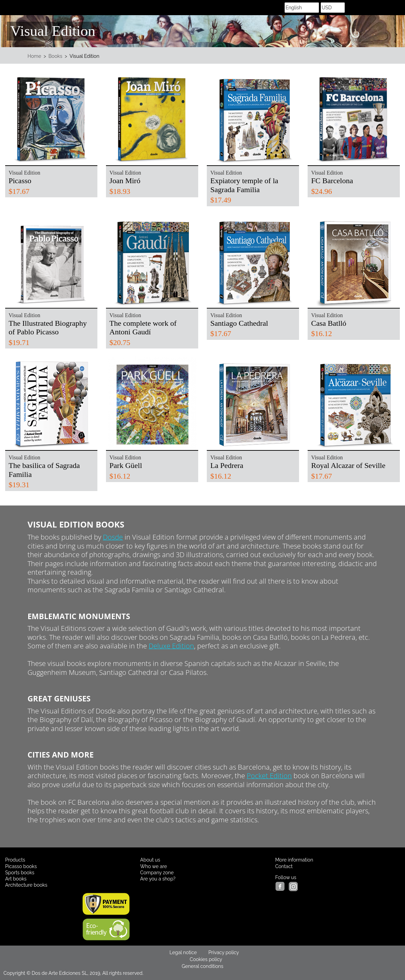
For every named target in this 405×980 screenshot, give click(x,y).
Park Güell (126, 465)
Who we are (153, 866)
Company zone (157, 873)
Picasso (20, 181)
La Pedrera (227, 465)
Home (34, 56)
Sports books (20, 873)
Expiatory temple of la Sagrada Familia (244, 185)
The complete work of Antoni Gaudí (143, 328)
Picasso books (21, 866)
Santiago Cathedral (239, 323)
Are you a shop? (158, 879)
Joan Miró (125, 181)
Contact (284, 866)
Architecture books (26, 885)
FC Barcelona (332, 181)
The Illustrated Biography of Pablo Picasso (48, 328)
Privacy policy (224, 952)
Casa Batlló (329, 323)
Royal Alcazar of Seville (348, 465)
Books (55, 56)
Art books (16, 879)
